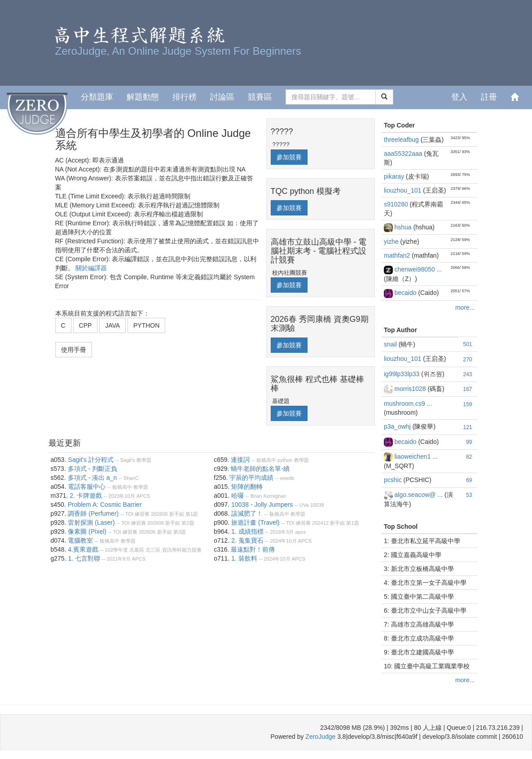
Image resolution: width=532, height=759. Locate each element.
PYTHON (146, 325)
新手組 (177, 514)
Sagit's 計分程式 (90, 460)
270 (467, 360)
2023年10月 (121, 496)
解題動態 (143, 97)
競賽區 (260, 97)
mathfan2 (398, 255)
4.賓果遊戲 (83, 549)
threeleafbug (402, 140)
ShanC (131, 478)
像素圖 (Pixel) (87, 531)
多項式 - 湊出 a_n (92, 478)
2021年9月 (118, 559)
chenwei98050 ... (418, 269)
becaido (406, 293)
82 (469, 457)
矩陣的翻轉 (247, 487)
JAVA (112, 325)
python (285, 460)
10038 (317, 505)
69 (469, 480)
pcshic (394, 480)
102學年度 (117, 550)
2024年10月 (283, 541)
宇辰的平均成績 (251, 478)
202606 (159, 514)
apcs (300, 532)
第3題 (180, 532)
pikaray (395, 176)
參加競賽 (289, 157)
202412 (320, 523)
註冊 (489, 97)
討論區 (222, 97)
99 (469, 442)
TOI (129, 514)
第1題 (192, 514)
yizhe (392, 241)
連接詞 (240, 460)
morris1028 (411, 389)
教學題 (141, 487)
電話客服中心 (87, 487)
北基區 (137, 550)
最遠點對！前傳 (253, 549)
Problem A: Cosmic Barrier (105, 505)
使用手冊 (74, 350)
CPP (86, 325)
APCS (143, 496)
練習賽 (142, 514)
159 (467, 404)
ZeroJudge (320, 737)
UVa (304, 505)
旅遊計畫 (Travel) (255, 522)
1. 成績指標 (247, 531)
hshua (404, 227)
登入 (459, 97)
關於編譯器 (91, 268)
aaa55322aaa (404, 154)
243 (467, 374)
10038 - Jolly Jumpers (262, 505)
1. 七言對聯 (84, 558)
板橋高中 (122, 487)
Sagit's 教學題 (135, 460)
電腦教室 (80, 540)
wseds (287, 478)
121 (467, 427)
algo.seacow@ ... (419, 495)
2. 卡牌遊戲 (86, 496)
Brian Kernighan (268, 496)
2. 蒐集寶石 (247, 540)
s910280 (397, 204)
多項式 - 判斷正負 (92, 469)
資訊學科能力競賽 (182, 550)
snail (391, 344)
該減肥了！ (247, 513)
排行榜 (185, 97)
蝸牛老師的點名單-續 (260, 469)
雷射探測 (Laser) (91, 522)
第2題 (188, 523)
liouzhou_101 (403, 190)
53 (469, 495)
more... (465, 307)
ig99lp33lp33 (402, 374)
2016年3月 (282, 532)
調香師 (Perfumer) (93, 513)
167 (467, 389)
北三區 (153, 550)
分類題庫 (97, 97)
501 (467, 344)
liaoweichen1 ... (416, 456)
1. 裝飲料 (244, 558)
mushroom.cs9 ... (408, 404)
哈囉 (237, 496)
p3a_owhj (398, 426)
